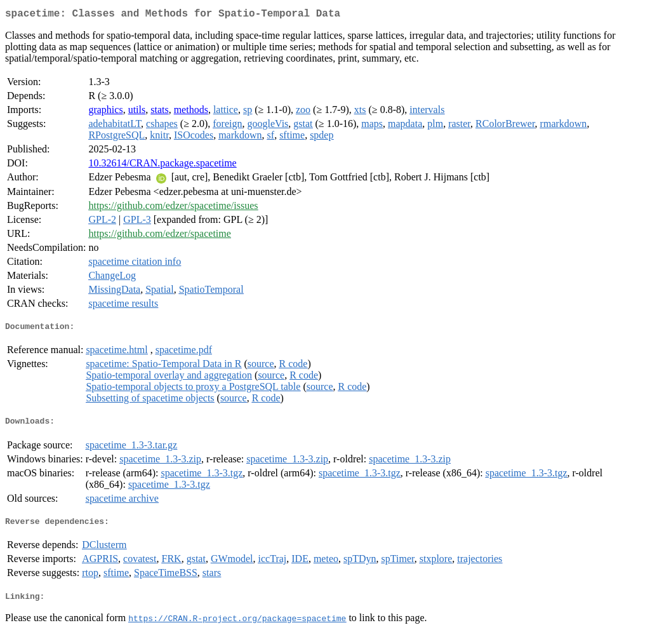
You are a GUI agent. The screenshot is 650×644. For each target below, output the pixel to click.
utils (137, 112)
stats (159, 112)
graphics (105, 112)
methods (191, 112)
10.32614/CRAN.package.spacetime (162, 165)
